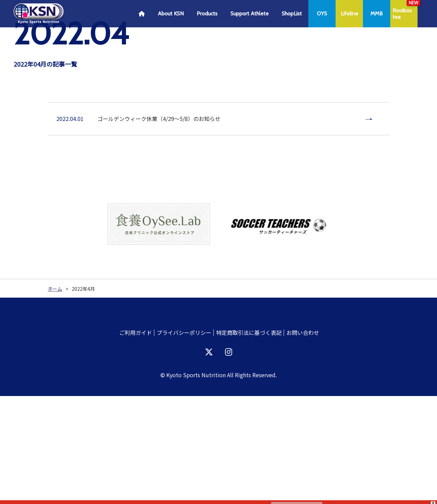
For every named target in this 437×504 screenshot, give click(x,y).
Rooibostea (402, 14)
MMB (377, 13)
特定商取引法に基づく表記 (249, 440)
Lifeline (349, 13)
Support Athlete (250, 13)
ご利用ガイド (136, 440)
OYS (322, 13)
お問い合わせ (303, 440)
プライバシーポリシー (184, 440)
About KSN (171, 13)
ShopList (292, 13)
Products (207, 13)
